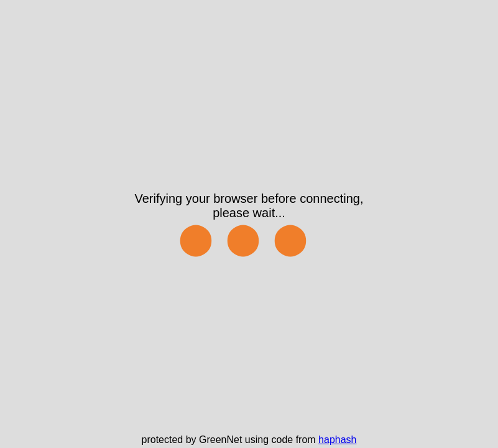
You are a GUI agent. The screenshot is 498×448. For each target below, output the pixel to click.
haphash (337, 440)
